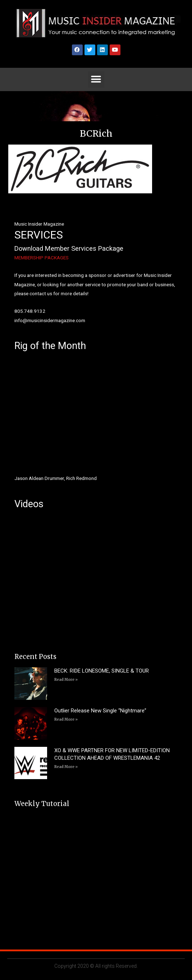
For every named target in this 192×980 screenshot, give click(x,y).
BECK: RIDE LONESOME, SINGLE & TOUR (102, 671)
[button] (96, 79)
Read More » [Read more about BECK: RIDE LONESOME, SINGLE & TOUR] (66, 680)
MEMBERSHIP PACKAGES (42, 258)
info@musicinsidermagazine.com (50, 320)
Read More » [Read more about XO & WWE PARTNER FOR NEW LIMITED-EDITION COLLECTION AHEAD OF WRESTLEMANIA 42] (66, 767)
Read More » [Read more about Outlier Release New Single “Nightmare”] (66, 719)
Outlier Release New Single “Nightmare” (100, 711)
